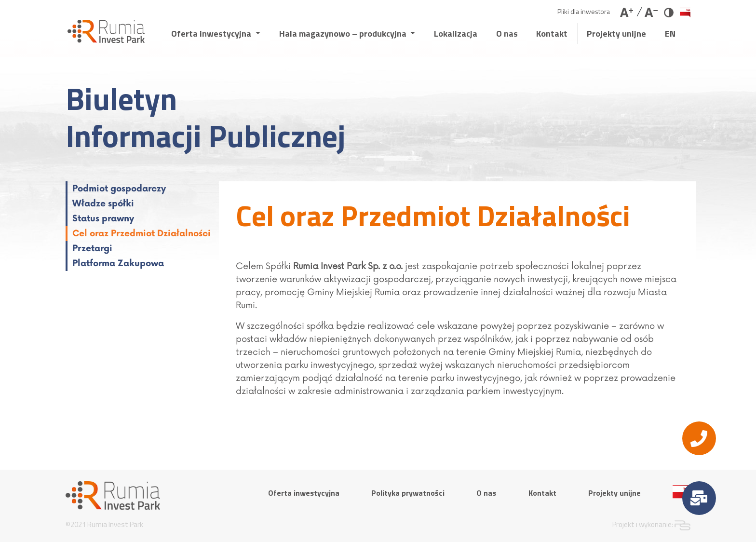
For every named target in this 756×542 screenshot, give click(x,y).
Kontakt (552, 34)
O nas (507, 34)
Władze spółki (103, 204)
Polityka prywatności (408, 493)
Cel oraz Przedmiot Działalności (142, 234)
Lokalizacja (456, 34)
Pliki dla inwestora (584, 11)
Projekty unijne (616, 34)
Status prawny (103, 219)
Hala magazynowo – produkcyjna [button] (344, 34)
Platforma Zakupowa (118, 264)
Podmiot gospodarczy (119, 189)
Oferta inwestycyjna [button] (212, 34)
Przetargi (92, 249)
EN (670, 34)
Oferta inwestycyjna (304, 493)
